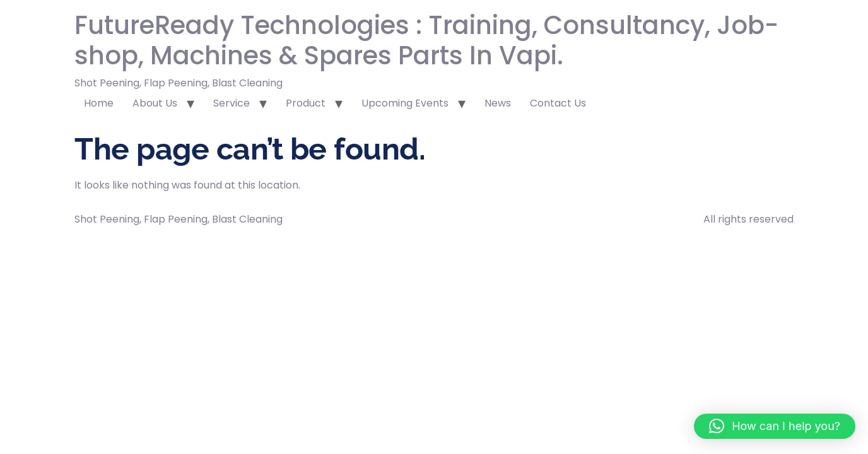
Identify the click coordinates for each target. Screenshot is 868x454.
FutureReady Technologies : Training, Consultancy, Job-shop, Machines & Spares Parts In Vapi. (426, 40)
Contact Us (558, 103)
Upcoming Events (405, 103)
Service (232, 103)
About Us (155, 103)
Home (99, 103)
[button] (775, 426)
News (498, 103)
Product (306, 103)
